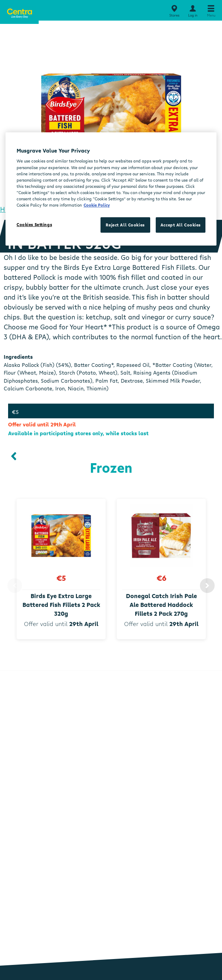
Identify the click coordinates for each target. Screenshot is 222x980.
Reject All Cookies (125, 225)
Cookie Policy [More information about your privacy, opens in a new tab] (97, 205)
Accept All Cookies (181, 225)
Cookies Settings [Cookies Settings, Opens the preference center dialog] (34, 224)
